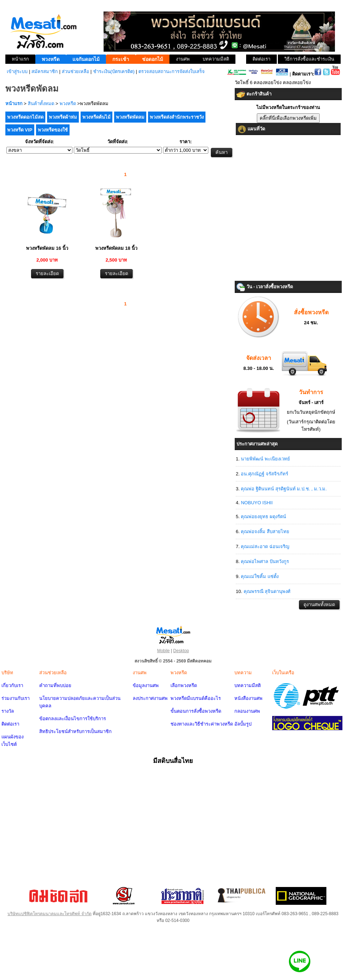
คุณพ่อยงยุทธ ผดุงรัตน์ (263, 517)
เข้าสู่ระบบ (17, 71)
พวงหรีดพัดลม (130, 117)
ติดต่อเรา (10, 724)
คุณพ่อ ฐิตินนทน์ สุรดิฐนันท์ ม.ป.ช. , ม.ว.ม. (284, 489)
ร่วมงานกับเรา (16, 698)
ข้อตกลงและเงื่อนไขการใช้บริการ (73, 719)
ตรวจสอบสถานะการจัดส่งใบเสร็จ (172, 71)
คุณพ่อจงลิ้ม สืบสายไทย (265, 532)
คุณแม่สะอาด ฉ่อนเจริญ (265, 546)
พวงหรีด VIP (20, 130)
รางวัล (8, 711)
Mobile (163, 651)
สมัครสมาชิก (45, 71)
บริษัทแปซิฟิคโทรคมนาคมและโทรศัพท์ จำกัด (49, 914)
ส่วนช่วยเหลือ (75, 71)
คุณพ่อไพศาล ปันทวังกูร (265, 561)
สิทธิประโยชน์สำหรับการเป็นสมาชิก (75, 731)
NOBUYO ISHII (257, 503)
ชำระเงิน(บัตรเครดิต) (114, 71)
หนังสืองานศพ (248, 698)
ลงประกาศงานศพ (150, 698)
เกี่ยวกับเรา (12, 685)
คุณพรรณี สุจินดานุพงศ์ (267, 591)
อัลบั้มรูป (243, 724)
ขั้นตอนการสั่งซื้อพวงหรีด (196, 711)
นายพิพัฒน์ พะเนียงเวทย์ (265, 459)
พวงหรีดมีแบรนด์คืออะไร (196, 698)
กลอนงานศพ (247, 711)
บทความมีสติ (248, 685)
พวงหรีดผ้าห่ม (63, 117)
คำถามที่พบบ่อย (55, 685)
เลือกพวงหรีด (184, 685)
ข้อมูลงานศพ (146, 685)
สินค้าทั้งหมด (41, 104)
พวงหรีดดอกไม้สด (25, 117)
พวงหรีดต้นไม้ (96, 117)
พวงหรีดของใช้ (53, 130)
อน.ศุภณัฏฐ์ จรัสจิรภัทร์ (264, 474)
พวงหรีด (68, 104)
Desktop (181, 651)
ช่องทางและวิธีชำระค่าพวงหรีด (202, 724)
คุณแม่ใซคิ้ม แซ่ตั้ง (260, 576)
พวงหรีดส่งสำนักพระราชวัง (177, 117)
